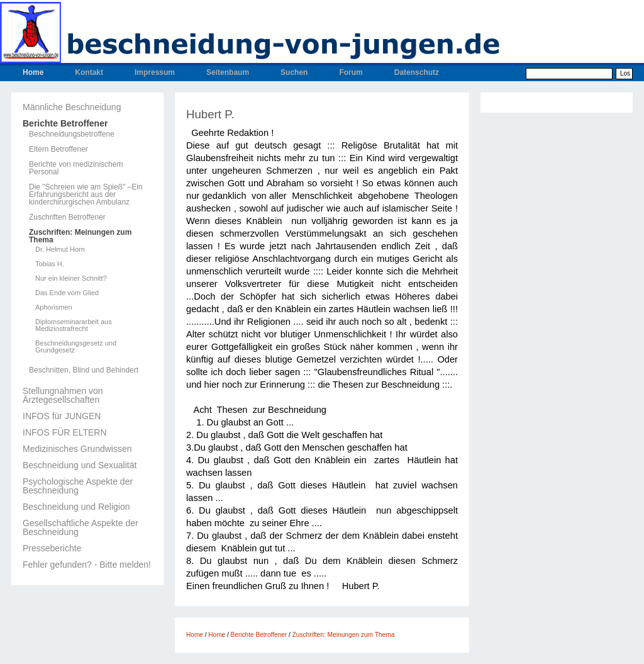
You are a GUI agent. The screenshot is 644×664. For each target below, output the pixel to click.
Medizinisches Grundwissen (77, 449)
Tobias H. (50, 264)
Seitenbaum (228, 72)
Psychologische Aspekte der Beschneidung (78, 486)
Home (33, 72)
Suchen (294, 72)
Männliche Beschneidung (72, 107)
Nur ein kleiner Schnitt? (71, 279)
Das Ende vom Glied (67, 293)
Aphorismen (54, 307)
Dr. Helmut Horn (60, 250)
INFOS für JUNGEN (62, 416)
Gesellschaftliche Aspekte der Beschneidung (80, 527)
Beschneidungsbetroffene (72, 134)
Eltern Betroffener (58, 149)
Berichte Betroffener (65, 123)
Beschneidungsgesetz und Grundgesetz (76, 347)
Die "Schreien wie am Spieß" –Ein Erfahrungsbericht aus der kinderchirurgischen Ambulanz (86, 194)
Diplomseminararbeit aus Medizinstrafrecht (74, 325)
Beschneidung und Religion (76, 507)
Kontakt (89, 72)
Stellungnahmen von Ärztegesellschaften (63, 395)
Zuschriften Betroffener (67, 217)
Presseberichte (52, 548)
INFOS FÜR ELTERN (65, 432)
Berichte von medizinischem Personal (76, 168)
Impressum (155, 72)
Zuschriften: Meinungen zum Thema (80, 236)
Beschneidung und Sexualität (80, 465)
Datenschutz (417, 72)
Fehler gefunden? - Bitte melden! (87, 565)
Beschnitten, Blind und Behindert (84, 370)
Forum (351, 72)
